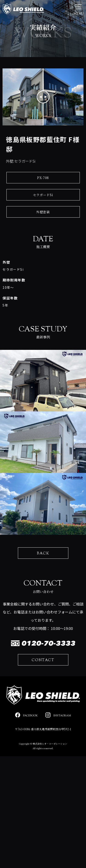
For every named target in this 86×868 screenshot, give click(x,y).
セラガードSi (43, 195)
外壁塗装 (43, 212)
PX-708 (43, 178)
